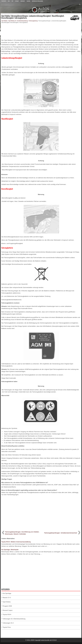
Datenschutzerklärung (37, 1)
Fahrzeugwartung (33, 21)
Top (12, 1)
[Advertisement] (41, 31)
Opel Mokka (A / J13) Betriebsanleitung (18, 21)
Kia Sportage (7, 593)
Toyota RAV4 (7, 614)
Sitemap (17, 1)
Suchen (28, 1)
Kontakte (23, 1)
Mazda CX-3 (7, 598)
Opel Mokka (4, 21)
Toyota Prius (7, 627)
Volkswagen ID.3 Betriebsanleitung (14, 619)
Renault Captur (8, 610)
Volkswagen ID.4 (8, 623)
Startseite (4, 1)
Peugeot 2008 (7, 606)
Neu (9, 1)
